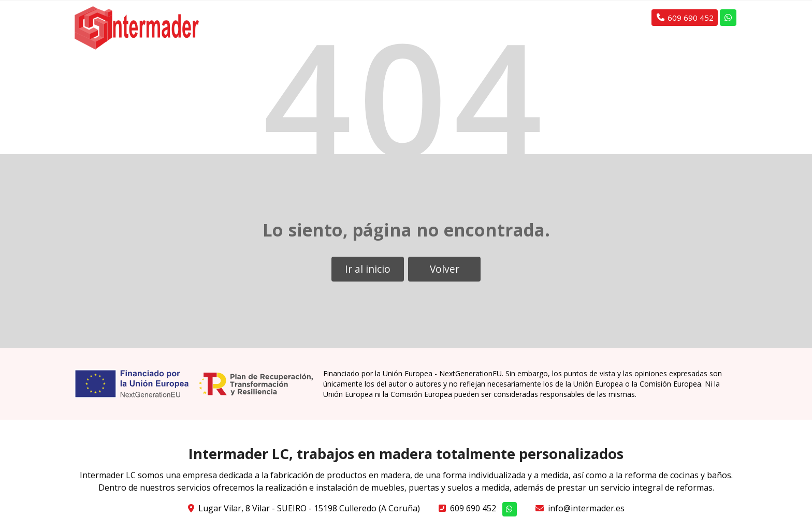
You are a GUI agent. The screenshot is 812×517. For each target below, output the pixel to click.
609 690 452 (473, 508)
